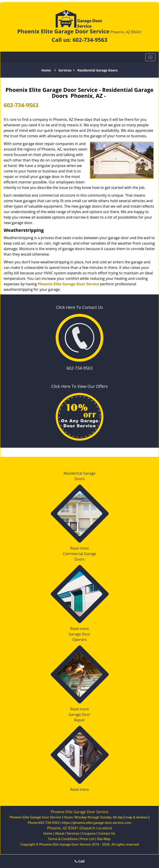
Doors (79, 479)
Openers (79, 640)
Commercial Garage (79, 554)
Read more (80, 548)
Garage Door (79, 634)
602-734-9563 (90, 40)
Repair (79, 720)
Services (65, 70)
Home (46, 70)
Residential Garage (80, 473)
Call (80, 861)
